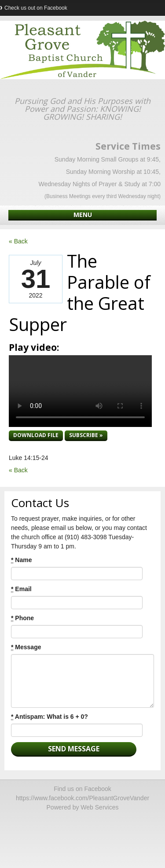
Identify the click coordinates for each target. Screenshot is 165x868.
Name (21, 560)
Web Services (99, 807)
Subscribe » (86, 435)
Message (26, 647)
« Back (18, 241)
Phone (22, 618)
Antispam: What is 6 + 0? (49, 717)
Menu (83, 215)
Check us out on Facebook (36, 8)
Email (21, 589)
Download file (36, 435)
